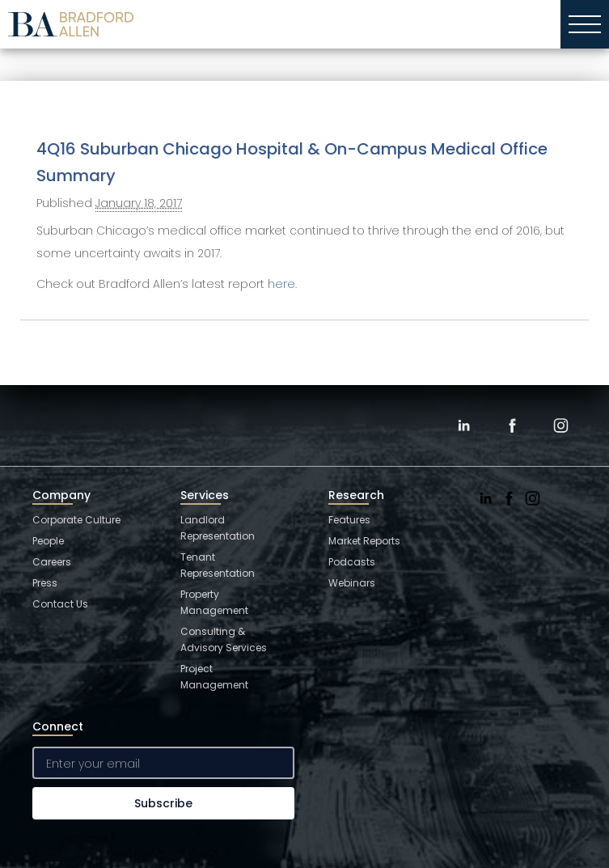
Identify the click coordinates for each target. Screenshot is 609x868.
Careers (52, 562)
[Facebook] (512, 426)
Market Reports (364, 541)
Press (45, 583)
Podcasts (352, 562)
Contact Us (60, 604)
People (48, 541)
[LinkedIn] (463, 426)
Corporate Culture (76, 520)
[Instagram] (560, 426)
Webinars (352, 583)
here (281, 284)
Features (349, 520)
